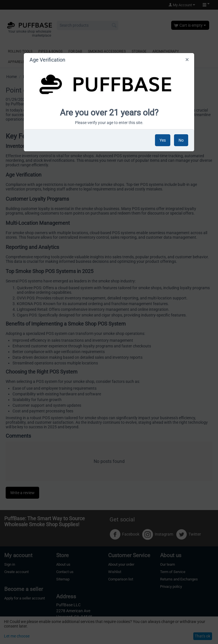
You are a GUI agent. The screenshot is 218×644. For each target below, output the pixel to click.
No (181, 140)
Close (187, 61)
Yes (163, 140)
